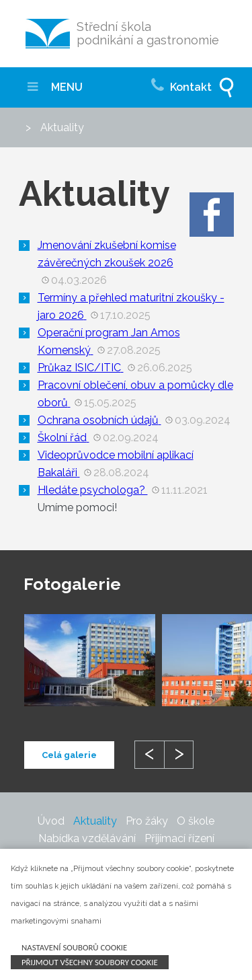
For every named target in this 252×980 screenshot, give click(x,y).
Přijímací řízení (179, 838)
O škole (196, 821)
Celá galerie (69, 755)
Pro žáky (147, 821)
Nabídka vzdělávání (87, 838)
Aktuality (95, 821)
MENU (55, 87)
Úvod (51, 821)
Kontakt (181, 83)
